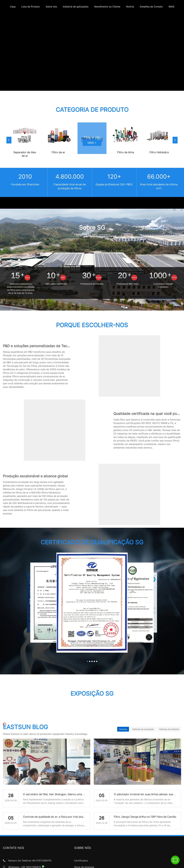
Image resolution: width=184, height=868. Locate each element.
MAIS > (92, 143)
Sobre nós (51, 7)
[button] (175, 140)
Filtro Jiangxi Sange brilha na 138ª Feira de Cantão (145, 824)
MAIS (171, 7)
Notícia (130, 7)
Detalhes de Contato (151, 7)
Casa (13, 7)
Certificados (81, 861)
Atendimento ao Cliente (107, 7)
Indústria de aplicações (76, 7)
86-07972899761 (42, 861)
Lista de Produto (31, 7)
